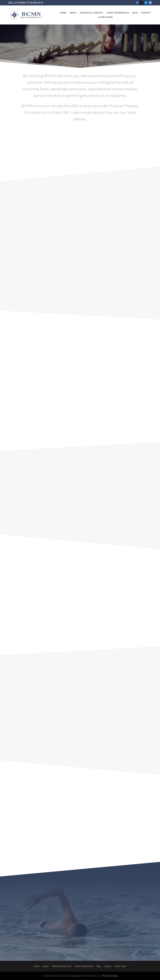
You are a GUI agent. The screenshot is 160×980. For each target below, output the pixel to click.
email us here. (55, 515)
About (73, 13)
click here (57, 727)
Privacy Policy (110, 976)
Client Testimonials (118, 13)
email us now (126, 417)
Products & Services (91, 13)
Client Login (105, 17)
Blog (135, 13)
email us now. (150, 621)
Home (63, 13)
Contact (146, 13)
